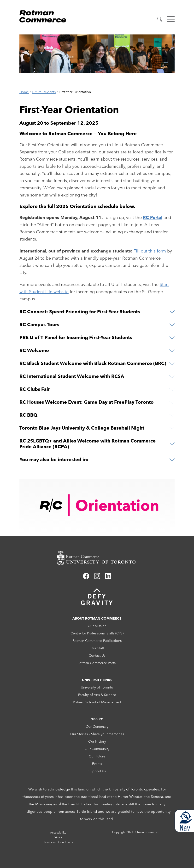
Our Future (97, 756)
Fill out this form (150, 251)
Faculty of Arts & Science (97, 695)
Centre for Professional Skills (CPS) (97, 633)
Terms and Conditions (58, 842)
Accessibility (58, 832)
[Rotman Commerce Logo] (43, 15)
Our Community (97, 749)
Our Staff (97, 648)
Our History (97, 741)
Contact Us (97, 655)
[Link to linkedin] (108, 578)
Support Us (97, 771)
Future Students (44, 92)
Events (97, 764)
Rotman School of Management (97, 702)
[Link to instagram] (97, 578)
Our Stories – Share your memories (97, 734)
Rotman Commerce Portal (97, 663)
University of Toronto (97, 687)
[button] (160, 19)
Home (24, 92)
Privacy (58, 837)
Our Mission (97, 626)
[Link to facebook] (86, 578)
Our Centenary (97, 727)
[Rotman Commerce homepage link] (97, 558)
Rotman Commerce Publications (97, 641)
